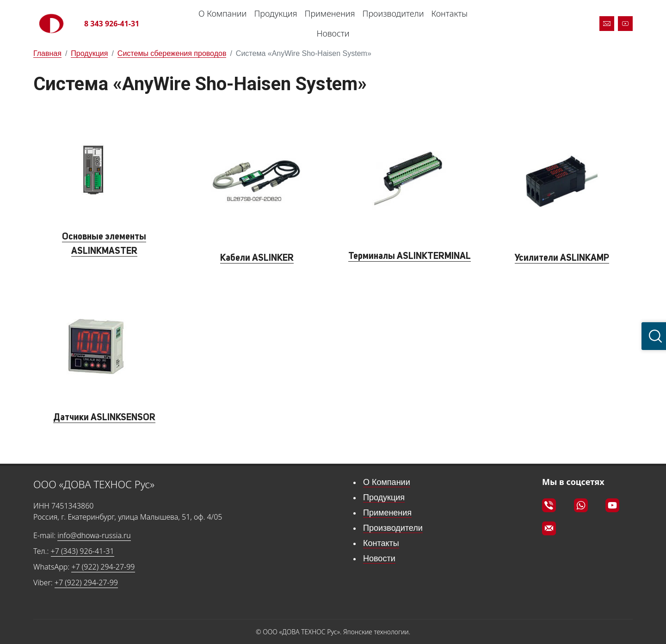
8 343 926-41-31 (112, 24)
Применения (330, 13)
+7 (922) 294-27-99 (103, 567)
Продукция (275, 13)
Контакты (449, 13)
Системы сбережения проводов (172, 53)
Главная (47, 53)
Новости (333, 33)
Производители (393, 13)
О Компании (222, 13)
